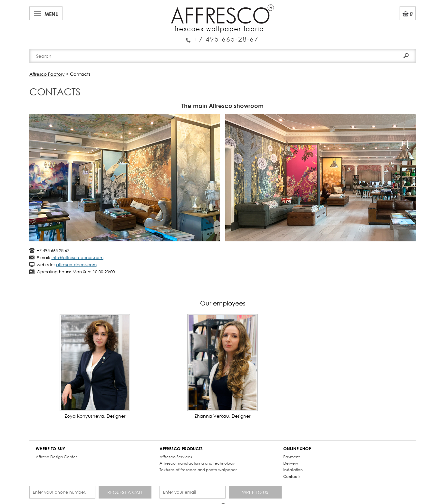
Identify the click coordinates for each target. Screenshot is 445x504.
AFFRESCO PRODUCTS (181, 449)
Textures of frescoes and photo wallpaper (198, 470)
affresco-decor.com (76, 265)
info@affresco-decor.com (77, 258)
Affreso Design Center (56, 457)
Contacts (292, 476)
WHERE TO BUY (50, 449)
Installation (293, 470)
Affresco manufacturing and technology (197, 463)
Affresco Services (176, 457)
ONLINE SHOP (297, 449)
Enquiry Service (223, 36)
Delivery (291, 463)
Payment (291, 457)
